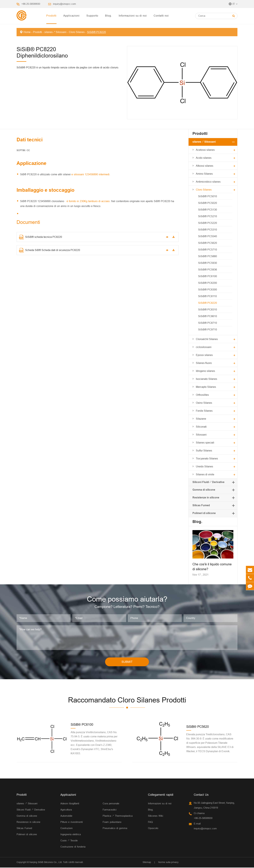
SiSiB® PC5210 (208, 216)
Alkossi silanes (205, 166)
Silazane (201, 419)
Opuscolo (153, 829)
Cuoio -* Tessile (69, 841)
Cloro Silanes (77, 32)
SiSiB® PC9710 (208, 329)
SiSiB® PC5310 (208, 230)
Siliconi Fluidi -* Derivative (208, 482)
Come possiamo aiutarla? (127, 599)
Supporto (92, 16)
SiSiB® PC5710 (208, 250)
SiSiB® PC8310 (208, 309)
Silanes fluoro (204, 363)
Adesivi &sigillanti (70, 804)
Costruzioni (66, 829)
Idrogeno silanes (205, 371)
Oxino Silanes (204, 403)
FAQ (150, 823)
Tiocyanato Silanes (207, 458)
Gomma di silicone (204, 490)
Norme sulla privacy (168, 863)
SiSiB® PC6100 (208, 276)
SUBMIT (127, 662)
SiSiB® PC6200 (208, 283)
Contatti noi (161, 16)
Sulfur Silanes (204, 450)
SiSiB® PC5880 (208, 256)
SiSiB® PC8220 (96, 32)
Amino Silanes (204, 174)
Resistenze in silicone (206, 498)
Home (27, 32)
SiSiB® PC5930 (208, 263)
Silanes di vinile (205, 474)
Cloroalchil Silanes (207, 339)
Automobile (66, 816)
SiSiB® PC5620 (208, 243)
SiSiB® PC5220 (208, 223)
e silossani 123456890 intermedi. (91, 174)
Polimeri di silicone (204, 513)
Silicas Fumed (201, 505)
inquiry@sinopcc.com (64, 4)
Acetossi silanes (205, 150)
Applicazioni (71, 16)
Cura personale (111, 804)
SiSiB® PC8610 (208, 316)
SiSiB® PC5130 (208, 210)
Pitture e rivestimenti (72, 823)
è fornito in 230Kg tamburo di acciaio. (88, 201)
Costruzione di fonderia (73, 847)
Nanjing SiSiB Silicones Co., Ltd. (46, 863)
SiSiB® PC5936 (208, 270)
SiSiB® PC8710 (208, 323)
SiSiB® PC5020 (208, 203)
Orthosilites (202, 395)
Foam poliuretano (112, 823)
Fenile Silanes (204, 411)
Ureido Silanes (204, 466)
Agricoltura (66, 810)
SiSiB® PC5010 (208, 196)
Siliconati (201, 427)
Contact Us (201, 795)
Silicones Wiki (156, 816)
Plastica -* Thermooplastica (118, 816)
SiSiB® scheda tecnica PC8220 (41, 237)
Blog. (108, 16)
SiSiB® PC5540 (208, 236)
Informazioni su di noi (133, 16)
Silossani (201, 435)
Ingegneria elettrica (71, 835)
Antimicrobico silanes (208, 182)
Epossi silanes (204, 355)
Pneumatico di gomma (115, 829)
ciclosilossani (204, 347)
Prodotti (51, 16)
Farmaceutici (110, 810)
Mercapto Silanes (206, 387)
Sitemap (147, 863)
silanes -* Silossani (55, 32)
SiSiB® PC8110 (207, 296)
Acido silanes (204, 158)
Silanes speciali (205, 443)
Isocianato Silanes (206, 379)
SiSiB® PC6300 (208, 289)
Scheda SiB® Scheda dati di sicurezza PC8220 (50, 250)
